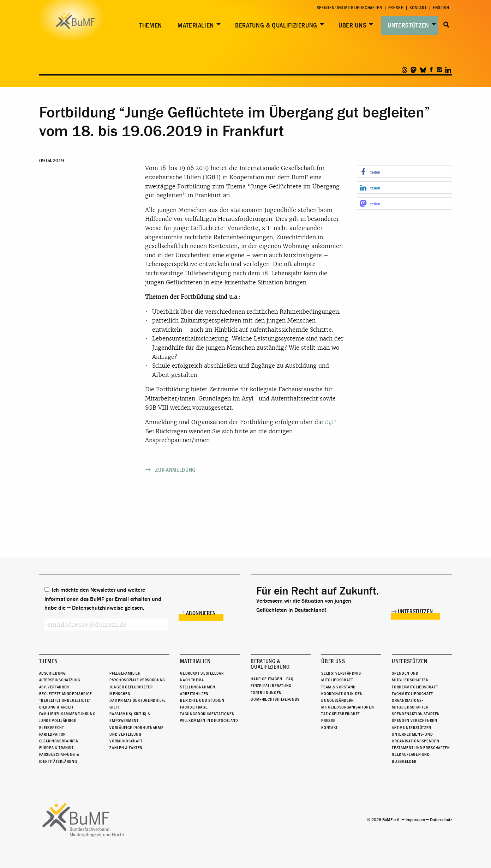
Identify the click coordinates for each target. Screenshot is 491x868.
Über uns (352, 25)
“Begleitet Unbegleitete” (65, 700)
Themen (151, 25)
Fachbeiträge (194, 707)
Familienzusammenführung (67, 714)
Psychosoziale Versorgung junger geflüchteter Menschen (137, 687)
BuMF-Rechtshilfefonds (275, 699)
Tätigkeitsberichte (341, 714)
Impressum (415, 820)
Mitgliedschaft (337, 680)
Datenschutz (441, 820)
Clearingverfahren (59, 741)
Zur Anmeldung (175, 470)
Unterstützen (408, 25)
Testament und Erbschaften (421, 748)
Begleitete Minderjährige (66, 694)
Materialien (196, 25)
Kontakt (418, 8)
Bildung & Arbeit (56, 707)
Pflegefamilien (125, 673)
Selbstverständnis (341, 673)
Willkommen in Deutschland (209, 721)
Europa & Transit (56, 748)
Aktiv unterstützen (412, 728)
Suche (447, 25)
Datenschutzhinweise (98, 608)
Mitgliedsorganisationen (348, 707)
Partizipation (53, 734)
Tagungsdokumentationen (207, 714)
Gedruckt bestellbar (202, 673)
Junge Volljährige (58, 721)
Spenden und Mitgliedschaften (349, 8)
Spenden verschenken (414, 721)
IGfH (330, 422)
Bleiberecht (52, 728)
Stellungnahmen (197, 687)
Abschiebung (53, 673)
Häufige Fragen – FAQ (272, 679)
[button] (405, 172)
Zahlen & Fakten (126, 748)
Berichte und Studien (202, 700)
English (441, 8)
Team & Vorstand (339, 687)
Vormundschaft (126, 741)
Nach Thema (192, 680)
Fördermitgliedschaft (415, 687)
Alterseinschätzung (60, 680)
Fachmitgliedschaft (412, 694)
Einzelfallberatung (271, 686)
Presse (396, 8)
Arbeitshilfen (194, 694)
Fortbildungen (266, 693)
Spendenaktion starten (416, 714)
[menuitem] (149, 26)
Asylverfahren (54, 687)
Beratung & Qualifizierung (276, 25)
